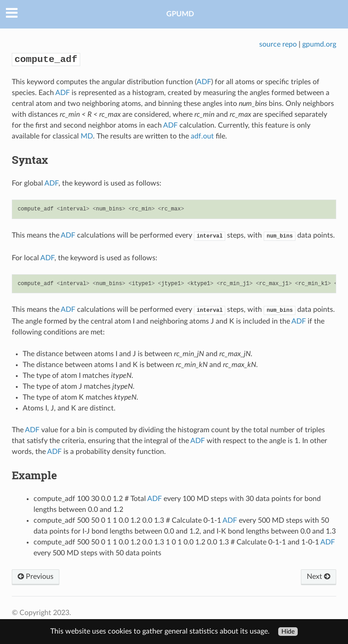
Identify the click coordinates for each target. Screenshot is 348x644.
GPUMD (180, 14)
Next (319, 577)
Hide (288, 632)
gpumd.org (319, 44)
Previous (36, 577)
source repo (278, 44)
